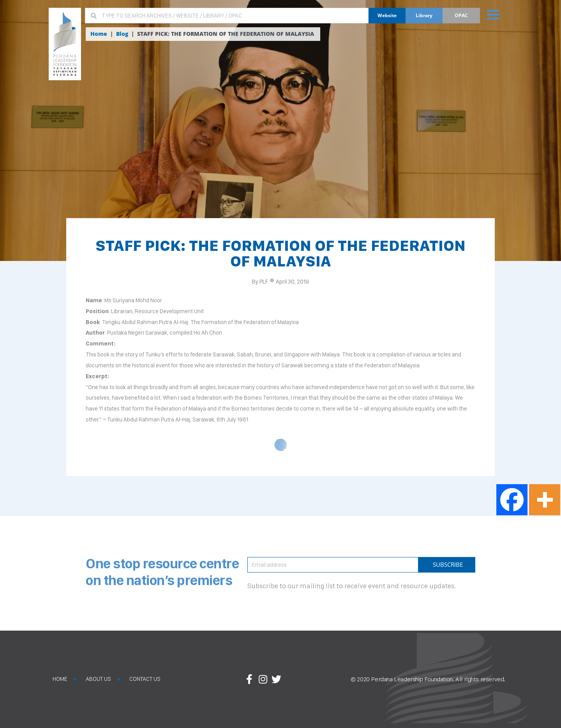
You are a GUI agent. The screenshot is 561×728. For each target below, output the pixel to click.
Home (99, 34)
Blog (122, 34)
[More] (545, 500)
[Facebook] (512, 500)
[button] (492, 14)
